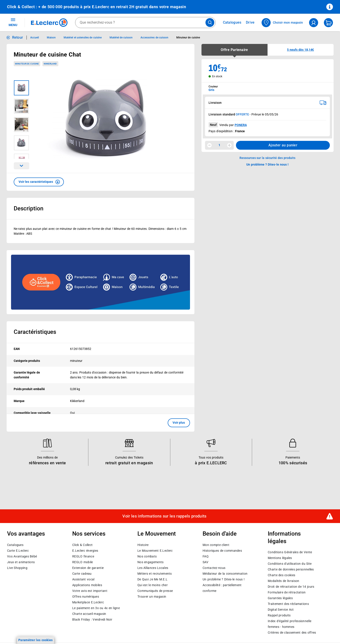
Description (28, 208)
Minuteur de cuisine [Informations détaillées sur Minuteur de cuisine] (188, 38)
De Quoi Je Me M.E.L (152, 579)
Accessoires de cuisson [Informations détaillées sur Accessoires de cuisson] (154, 38)
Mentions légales (280, 558)
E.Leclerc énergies (85, 551)
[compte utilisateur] (314, 23)
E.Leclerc (88, 602)
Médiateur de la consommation (225, 574)
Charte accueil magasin (89, 614)
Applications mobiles (87, 585)
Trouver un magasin (152, 597)
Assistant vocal (83, 579)
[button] (39, 182)
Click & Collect (82, 545)
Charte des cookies (281, 575)
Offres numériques (86, 597)
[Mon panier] (328, 23)
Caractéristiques (35, 332)
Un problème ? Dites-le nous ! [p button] (268, 164)
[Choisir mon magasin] (282, 23)
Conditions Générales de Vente (290, 552)
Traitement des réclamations (288, 604)
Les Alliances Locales (153, 568)
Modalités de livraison (283, 581)
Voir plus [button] (179, 423)
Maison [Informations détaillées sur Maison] (51, 38)
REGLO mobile (83, 562)
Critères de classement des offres (292, 633)
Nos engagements (150, 562)
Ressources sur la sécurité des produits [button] (268, 158)
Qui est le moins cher (153, 585)
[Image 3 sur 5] (21, 125)
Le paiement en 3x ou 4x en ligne (96, 608)
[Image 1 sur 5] (21, 88)
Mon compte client (216, 545)
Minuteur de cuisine (27, 64)
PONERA (241, 125)
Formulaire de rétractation (287, 592)
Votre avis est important (90, 591)
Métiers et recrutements (155, 574)
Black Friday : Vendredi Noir (92, 619)
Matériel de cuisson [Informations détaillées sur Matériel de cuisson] (121, 38)
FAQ (206, 556)
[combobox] (145, 23)
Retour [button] (18, 37)
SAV (205, 562)
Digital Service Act (281, 610)
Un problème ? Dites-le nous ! (224, 579)
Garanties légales (280, 598)
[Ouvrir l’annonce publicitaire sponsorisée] (101, 282)
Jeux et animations (21, 562)
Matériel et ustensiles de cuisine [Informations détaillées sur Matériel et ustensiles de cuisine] (83, 38)
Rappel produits (279, 615)
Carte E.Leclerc (18, 551)
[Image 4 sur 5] (21, 143)
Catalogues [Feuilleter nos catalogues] (232, 23)
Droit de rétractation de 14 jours (291, 587)
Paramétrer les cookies (36, 640)
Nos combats (147, 556)
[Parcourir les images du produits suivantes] (21, 166)
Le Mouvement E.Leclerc (155, 551)
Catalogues (15, 545)
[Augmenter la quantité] (229, 145)
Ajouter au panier (283, 145)
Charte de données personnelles (291, 569)
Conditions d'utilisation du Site (290, 564)
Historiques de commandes (222, 551)
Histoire (143, 545)
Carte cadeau (82, 574)
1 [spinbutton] (219, 145)
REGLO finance (83, 556)
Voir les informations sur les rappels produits (164, 516)
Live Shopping (17, 568)
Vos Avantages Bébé (22, 556)
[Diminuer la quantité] (209, 145)
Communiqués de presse (155, 591)
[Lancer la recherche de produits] (210, 23)
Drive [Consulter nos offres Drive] (250, 22)
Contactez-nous (214, 568)
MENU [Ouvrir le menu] (13, 22)
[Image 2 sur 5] (21, 106)
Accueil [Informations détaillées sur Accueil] (35, 38)
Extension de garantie (88, 568)
